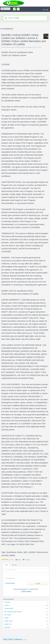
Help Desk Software (12, 639)
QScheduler (26, 627)
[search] (25, 18)
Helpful (18, 560)
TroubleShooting (26, 609)
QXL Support (26, 615)
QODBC (26, 618)
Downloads (26, 602)
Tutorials (26, 605)
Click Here (26, 591)
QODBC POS (26, 624)
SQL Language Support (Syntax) (26, 612)
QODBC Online (26, 621)
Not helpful (26, 560)
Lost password (10, 583)
